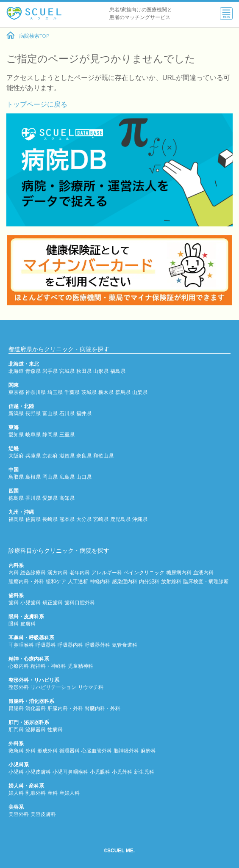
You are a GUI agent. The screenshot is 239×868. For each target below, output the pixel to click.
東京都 (16, 392)
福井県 (84, 413)
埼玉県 (55, 392)
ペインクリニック (144, 572)
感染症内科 (125, 581)
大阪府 (16, 456)
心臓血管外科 (97, 751)
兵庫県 (33, 456)
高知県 (67, 498)
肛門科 (16, 729)
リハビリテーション (53, 687)
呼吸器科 (46, 645)
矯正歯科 (53, 602)
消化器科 (36, 708)
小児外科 (122, 772)
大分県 (84, 519)
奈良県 (84, 456)
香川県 (33, 498)
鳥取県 (16, 477)
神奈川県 (36, 392)
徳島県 (16, 498)
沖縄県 (140, 519)
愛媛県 (50, 498)
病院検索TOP (28, 36)
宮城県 (67, 371)
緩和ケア (56, 581)
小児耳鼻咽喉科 (70, 772)
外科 (31, 751)
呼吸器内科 (70, 645)
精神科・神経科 (48, 666)
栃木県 (106, 392)
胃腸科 (16, 708)
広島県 (67, 477)
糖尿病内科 (179, 572)
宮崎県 (101, 519)
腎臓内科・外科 (103, 708)
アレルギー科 (107, 572)
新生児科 (144, 772)
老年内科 (80, 572)
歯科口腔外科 (80, 602)
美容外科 (19, 814)
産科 (53, 793)
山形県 (101, 371)
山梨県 (140, 392)
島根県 (33, 477)
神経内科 (100, 581)
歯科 (14, 602)
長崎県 (50, 519)
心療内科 (19, 666)
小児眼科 (100, 772)
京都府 (50, 456)
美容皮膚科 (43, 814)
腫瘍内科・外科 (26, 581)
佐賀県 (33, 519)
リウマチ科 (91, 687)
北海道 (16, 371)
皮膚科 (28, 624)
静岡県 (50, 434)
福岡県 (16, 519)
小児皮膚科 (38, 772)
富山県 (50, 413)
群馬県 (123, 392)
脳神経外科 (126, 751)
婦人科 (16, 793)
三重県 (67, 434)
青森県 (33, 371)
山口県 (84, 477)
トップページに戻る (37, 104)
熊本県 (67, 519)
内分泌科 (149, 581)
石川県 (67, 413)
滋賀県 (67, 456)
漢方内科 (58, 572)
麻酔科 (148, 751)
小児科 (16, 772)
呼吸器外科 (97, 645)
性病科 (55, 729)
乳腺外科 (36, 793)
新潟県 (16, 413)
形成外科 (47, 751)
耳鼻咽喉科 (21, 645)
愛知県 (16, 434)
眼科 (14, 624)
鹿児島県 (120, 519)
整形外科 (19, 687)
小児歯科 (31, 602)
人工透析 (78, 581)
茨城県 (89, 392)
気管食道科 (125, 645)
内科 (14, 572)
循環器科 (69, 751)
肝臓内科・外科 (65, 708)
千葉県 (72, 392)
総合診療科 (33, 572)
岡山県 (50, 477)
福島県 (118, 371)
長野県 (33, 413)
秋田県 (84, 371)
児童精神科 (81, 666)
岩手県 (50, 371)
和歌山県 (103, 456)
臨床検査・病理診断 (206, 581)
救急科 (16, 751)
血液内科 (203, 572)
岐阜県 (33, 434)
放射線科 (171, 581)
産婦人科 (69, 793)
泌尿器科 (36, 729)
